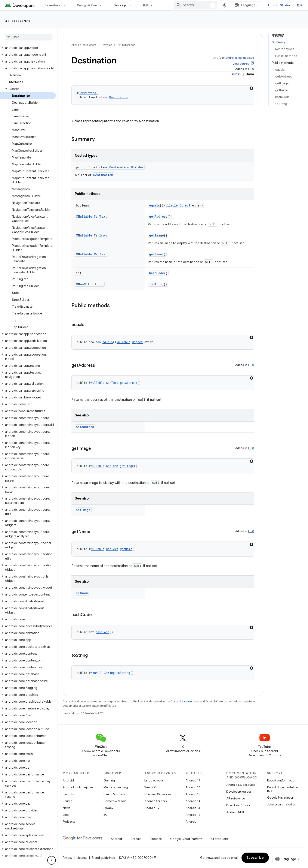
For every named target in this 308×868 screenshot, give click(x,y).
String (98, 284)
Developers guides (239, 792)
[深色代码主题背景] (251, 88)
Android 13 (193, 808)
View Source (241, 64)
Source (67, 801)
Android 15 (193, 794)
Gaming (109, 780)
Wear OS (150, 787)
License (82, 858)
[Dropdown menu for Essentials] (66, 5)
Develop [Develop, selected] (120, 5)
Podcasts (69, 822)
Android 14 (193, 801)
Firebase (156, 839)
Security (68, 794)
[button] (28, 48)
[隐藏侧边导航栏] (52, 860)
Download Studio (238, 805)
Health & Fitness (114, 794)
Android (68, 780)
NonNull (84, 284)
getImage (156, 235)
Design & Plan (87, 5)
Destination (119, 97)
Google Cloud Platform (186, 839)
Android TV (152, 808)
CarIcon (100, 235)
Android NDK (235, 812)
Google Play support (281, 798)
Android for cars (155, 801)
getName (156, 254)
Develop (107, 45)
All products (219, 839)
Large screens (154, 780)
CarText (100, 216)
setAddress (85, 427)
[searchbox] (29, 37)
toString (156, 284)
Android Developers (84, 45)
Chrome (136, 839)
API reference (18, 21)
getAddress (158, 216)
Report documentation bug (283, 789)
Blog (66, 815)
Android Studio (279, 5)
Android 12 (193, 815)
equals (154, 205)
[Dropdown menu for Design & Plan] (103, 5)
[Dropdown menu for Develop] (132, 5)
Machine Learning (116, 787)
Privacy (108, 808)
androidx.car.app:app (240, 58)
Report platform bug (281, 780)
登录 (300, 5)
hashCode (157, 273)
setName (82, 593)
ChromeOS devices (158, 794)
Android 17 (193, 780)
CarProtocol (88, 93)
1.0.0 (251, 69)
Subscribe (255, 858)
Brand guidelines (103, 858)
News (66, 808)
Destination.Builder (126, 167)
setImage (83, 510)
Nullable (171, 205)
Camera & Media (115, 801)
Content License (181, 701)
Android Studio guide (241, 785)
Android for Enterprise (78, 787)
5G (106, 815)
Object (185, 205)
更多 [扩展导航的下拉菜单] (146, 5)
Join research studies (281, 804)
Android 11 (193, 822)
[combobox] (196, 5)
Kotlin (236, 74)
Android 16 (193, 787)
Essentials (53, 5)
